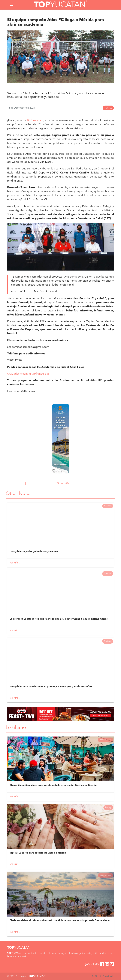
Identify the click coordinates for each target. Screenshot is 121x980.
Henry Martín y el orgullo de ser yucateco (34, 551)
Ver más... (15, 563)
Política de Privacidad (102, 976)
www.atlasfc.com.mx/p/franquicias (28, 374)
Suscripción (92, 965)
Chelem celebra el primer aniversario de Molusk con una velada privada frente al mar (60, 921)
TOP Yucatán (35, 120)
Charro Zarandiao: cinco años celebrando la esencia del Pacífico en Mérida (53, 785)
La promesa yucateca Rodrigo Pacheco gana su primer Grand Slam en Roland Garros (59, 619)
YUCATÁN (19, 948)
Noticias (108, 108)
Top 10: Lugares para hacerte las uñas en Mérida (38, 853)
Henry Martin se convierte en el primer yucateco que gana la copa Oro (51, 687)
